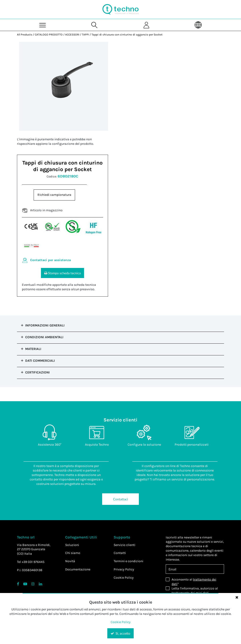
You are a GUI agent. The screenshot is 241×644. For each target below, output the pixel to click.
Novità (70, 561)
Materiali (33, 349)
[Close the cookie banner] (237, 597)
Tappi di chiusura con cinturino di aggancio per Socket (127, 35)
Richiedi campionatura (54, 195)
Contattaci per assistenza (50, 260)
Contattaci (120, 499)
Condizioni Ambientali (44, 337)
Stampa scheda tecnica (62, 273)
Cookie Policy (124, 578)
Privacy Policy (124, 569)
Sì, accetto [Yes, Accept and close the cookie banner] (120, 633)
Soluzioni (72, 545)
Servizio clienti (125, 545)
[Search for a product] (95, 25)
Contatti (120, 553)
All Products (25, 35)
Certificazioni (37, 372)
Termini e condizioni (129, 561)
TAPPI (85, 35)
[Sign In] (146, 25)
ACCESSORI (72, 35)
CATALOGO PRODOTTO (49, 35)
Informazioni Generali (45, 325)
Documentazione (78, 569)
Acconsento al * (194, 582)
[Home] (120, 9)
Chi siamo (73, 553)
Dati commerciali (40, 361)
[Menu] (43, 25)
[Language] (198, 25)
